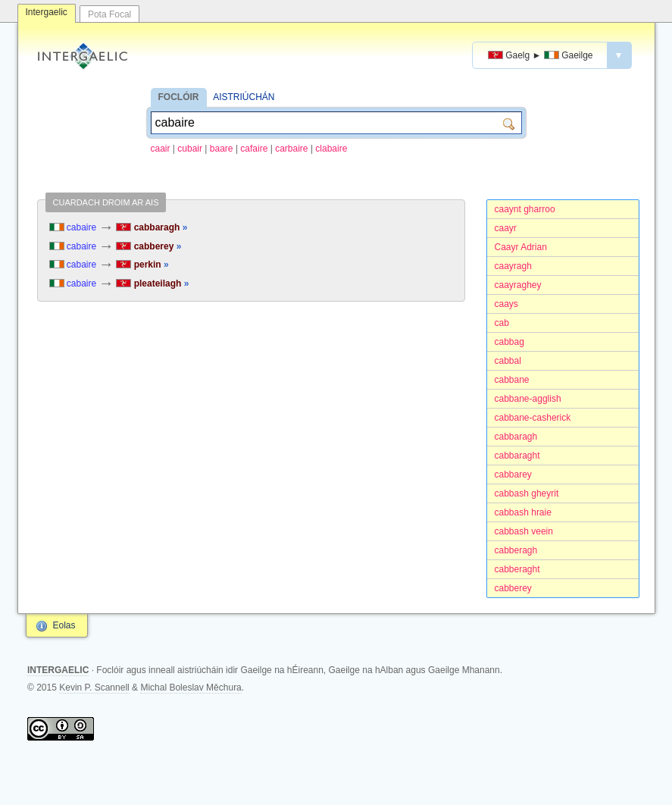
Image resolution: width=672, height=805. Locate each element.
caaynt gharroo (525, 209)
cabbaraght (517, 456)
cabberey (513, 588)
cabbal (508, 361)
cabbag (509, 342)
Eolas (64, 625)
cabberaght (517, 569)
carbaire (291, 149)
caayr (506, 228)
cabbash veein (524, 531)
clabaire (331, 149)
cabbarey (513, 475)
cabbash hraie (523, 512)
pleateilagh (152, 283)
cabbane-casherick (533, 418)
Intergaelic (47, 12)
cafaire (254, 149)
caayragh (513, 266)
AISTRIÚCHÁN (244, 97)
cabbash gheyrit (527, 493)
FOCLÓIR (179, 97)
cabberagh (516, 550)
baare (222, 149)
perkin (142, 265)
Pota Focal (109, 14)
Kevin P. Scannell (94, 688)
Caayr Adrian (521, 247)
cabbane (512, 380)
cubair (190, 149)
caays (506, 304)
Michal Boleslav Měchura (191, 688)
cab (502, 323)
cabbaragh (516, 437)
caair (161, 149)
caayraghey (518, 285)
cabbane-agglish (528, 399)
